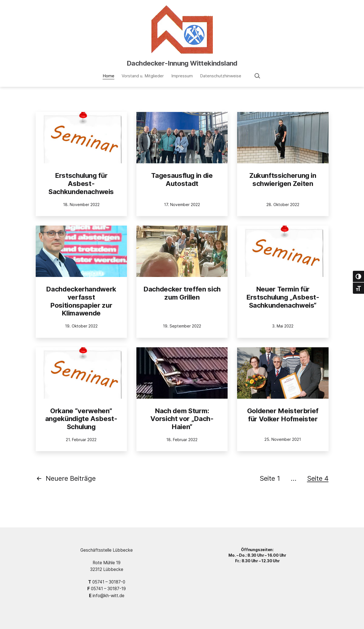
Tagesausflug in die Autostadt (182, 180)
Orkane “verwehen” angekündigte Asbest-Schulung (81, 419)
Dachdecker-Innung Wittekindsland (182, 63)
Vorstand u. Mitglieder (143, 76)
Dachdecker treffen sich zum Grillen (182, 293)
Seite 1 (270, 478)
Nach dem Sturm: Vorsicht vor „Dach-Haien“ (182, 419)
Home (109, 76)
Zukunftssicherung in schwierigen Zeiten (283, 180)
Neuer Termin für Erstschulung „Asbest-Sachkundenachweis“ (283, 297)
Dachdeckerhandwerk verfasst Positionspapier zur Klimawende (81, 301)
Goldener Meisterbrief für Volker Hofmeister (283, 415)
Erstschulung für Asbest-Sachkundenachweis (81, 184)
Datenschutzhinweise (221, 76)
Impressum (182, 76)
